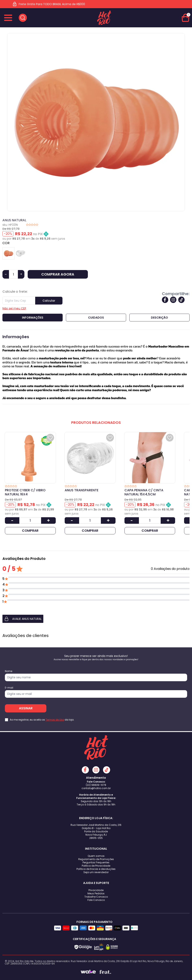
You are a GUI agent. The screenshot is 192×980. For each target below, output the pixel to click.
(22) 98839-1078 (96, 785)
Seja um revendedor (96, 872)
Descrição (159, 318)
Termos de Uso (55, 720)
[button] (96, 619)
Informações (33, 318)
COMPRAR (30, 531)
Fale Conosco (96, 900)
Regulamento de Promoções (96, 859)
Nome (9, 671)
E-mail (9, 688)
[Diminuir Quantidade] (12, 520)
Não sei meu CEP (14, 308)
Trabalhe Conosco (96, 897)
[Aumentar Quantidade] (48, 520)
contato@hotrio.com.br (96, 788)
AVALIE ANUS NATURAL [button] (23, 619)
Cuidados (96, 318)
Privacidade (96, 890)
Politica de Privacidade (96, 866)
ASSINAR (26, 708)
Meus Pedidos (96, 893)
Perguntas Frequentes (96, 862)
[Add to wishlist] (50, 438)
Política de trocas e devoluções (96, 869)
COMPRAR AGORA (58, 274)
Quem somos (96, 856)
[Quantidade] (13, 274)
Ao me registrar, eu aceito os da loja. (42, 720)
